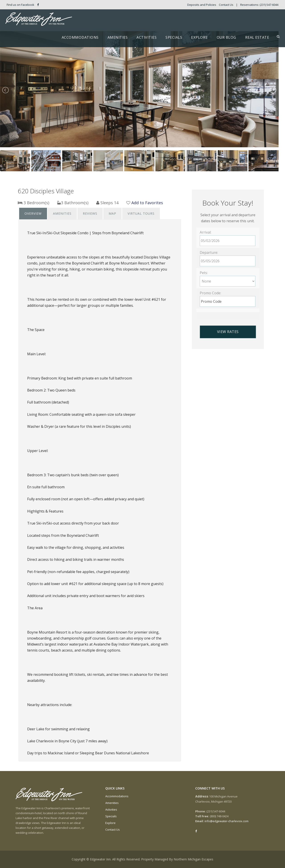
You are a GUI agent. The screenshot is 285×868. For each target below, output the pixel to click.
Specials (174, 37)
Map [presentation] (112, 213)
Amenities (118, 37)
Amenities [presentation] (62, 213)
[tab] (33, 214)
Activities (147, 37)
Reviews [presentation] (90, 213)
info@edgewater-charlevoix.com (227, 821)
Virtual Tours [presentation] (141, 213)
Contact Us (226, 5)
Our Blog (226, 37)
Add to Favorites (147, 203)
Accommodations (80, 37)
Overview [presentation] (33, 213)
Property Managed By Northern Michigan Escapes (177, 859)
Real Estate (257, 37)
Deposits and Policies (202, 5)
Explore (199, 37)
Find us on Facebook (23, 5)
